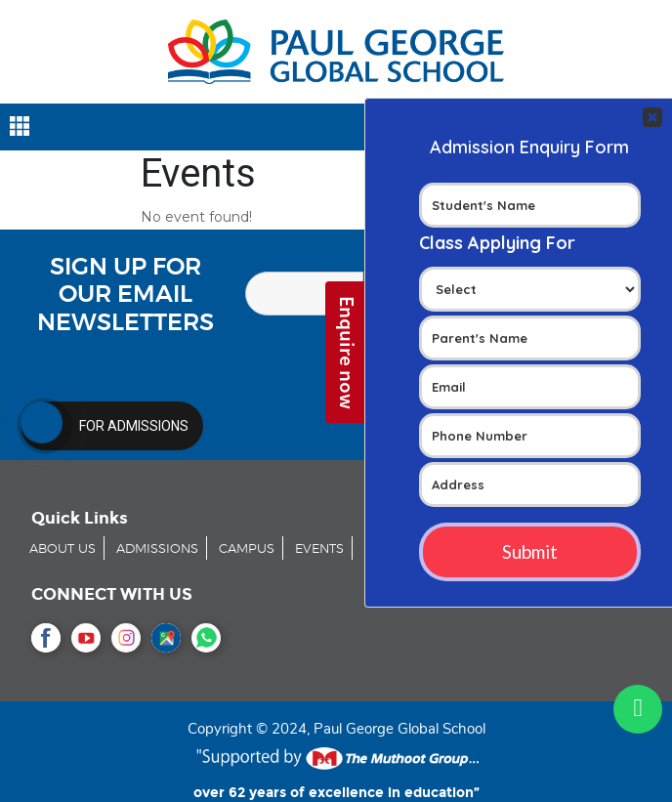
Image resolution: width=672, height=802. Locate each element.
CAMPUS (247, 549)
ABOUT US (63, 549)
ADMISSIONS (157, 549)
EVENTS (319, 549)
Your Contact (530, 353)
